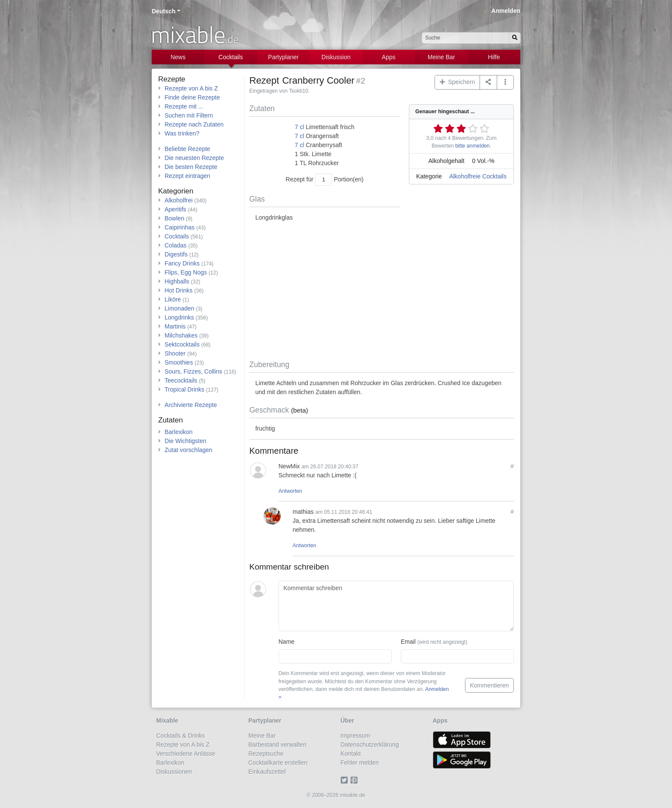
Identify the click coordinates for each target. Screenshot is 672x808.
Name (286, 642)
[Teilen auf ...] (488, 82)
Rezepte (172, 79)
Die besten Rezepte (191, 167)
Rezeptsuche (266, 754)
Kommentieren (489, 685)
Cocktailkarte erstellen (278, 763)
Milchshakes (181, 335)
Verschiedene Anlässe (186, 754)
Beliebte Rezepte (187, 149)
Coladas (175, 245)
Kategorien (176, 191)
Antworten (290, 491)
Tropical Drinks (184, 389)
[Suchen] (515, 38)
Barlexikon (178, 432)
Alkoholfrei (178, 200)
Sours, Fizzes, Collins (193, 371)
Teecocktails (181, 380)
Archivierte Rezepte (191, 405)
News (178, 57)
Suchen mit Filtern (189, 115)
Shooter (175, 353)
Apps (389, 57)
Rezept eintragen (187, 176)
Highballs (177, 281)
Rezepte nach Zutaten (194, 124)
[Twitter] (346, 781)
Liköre (173, 299)
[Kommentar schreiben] (396, 606)
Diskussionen (174, 772)
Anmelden (506, 11)
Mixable (167, 721)
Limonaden (179, 308)
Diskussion (336, 57)
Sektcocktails (182, 344)
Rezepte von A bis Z (191, 88)
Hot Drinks (178, 290)
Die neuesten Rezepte (194, 158)
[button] (505, 82)
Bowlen (174, 218)
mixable (195, 34)
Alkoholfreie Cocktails (478, 176)
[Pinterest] (355, 781)
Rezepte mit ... (184, 106)
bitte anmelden (472, 146)
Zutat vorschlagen (188, 450)
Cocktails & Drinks (181, 736)
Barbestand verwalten (277, 745)
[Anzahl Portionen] (324, 179)
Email (434, 642)
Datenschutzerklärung (370, 745)
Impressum (355, 736)
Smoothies (179, 362)
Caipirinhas (180, 227)
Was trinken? (182, 133)
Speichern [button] (457, 82)
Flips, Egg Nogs (186, 272)
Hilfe (494, 57)
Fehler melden (360, 763)
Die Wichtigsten (185, 441)
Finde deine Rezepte (192, 97)
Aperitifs (175, 209)
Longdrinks (179, 317)
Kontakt (351, 754)
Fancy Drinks (182, 263)
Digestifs (176, 254)
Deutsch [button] (163, 11)
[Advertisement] (382, 291)
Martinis (175, 326)
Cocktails (231, 57)
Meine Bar (441, 57)
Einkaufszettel (267, 772)
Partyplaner (283, 57)
